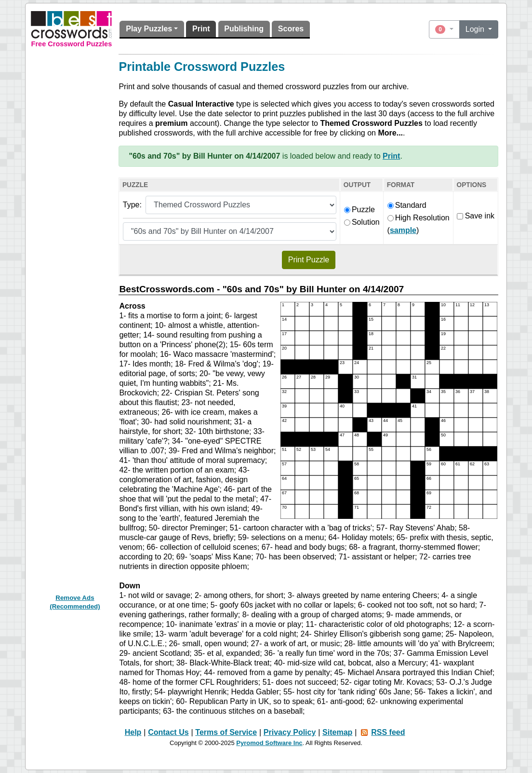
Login (476, 29)
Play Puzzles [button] (149, 29)
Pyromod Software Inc (269, 743)
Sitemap (337, 732)
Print (201, 29)
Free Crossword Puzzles (72, 44)
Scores (291, 29)
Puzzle (359, 210)
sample (403, 230)
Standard (407, 205)
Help (133, 732)
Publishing (244, 29)
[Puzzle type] (241, 205)
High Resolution (419, 218)
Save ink (476, 216)
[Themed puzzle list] (230, 231)
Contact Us (168, 732)
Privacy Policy (290, 732)
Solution (362, 222)
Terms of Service (226, 732)
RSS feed (388, 732)
